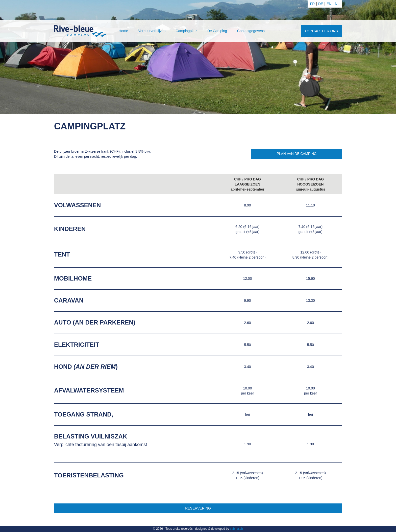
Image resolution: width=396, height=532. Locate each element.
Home (123, 31)
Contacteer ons (321, 31)
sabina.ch (237, 529)
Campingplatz (186, 31)
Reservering (198, 508)
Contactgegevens (251, 31)
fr (313, 4)
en (329, 4)
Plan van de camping (296, 154)
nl (337, 4)
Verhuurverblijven (152, 31)
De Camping (217, 31)
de (321, 4)
